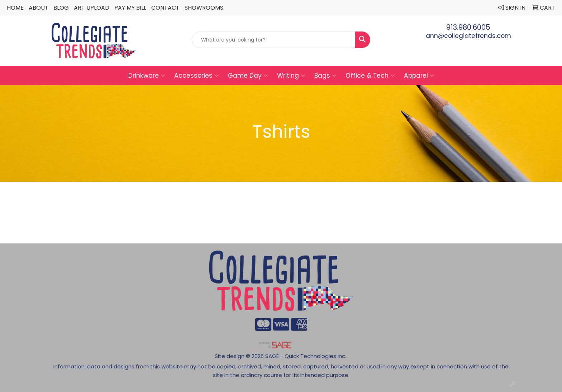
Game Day (248, 76)
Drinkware (147, 76)
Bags (325, 76)
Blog (61, 8)
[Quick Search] (274, 40)
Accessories (196, 76)
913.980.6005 (468, 27)
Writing (291, 76)
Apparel (419, 76)
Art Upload (92, 8)
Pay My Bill (130, 8)
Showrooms (204, 8)
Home (15, 8)
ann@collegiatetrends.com (468, 36)
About (39, 8)
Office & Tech (370, 76)
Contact (165, 8)
